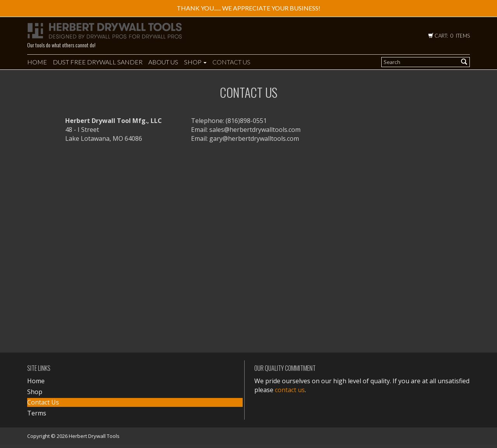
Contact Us (231, 62)
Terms (37, 413)
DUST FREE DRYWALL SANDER (98, 62)
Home (37, 62)
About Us (163, 62)
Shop (195, 62)
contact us (290, 390)
